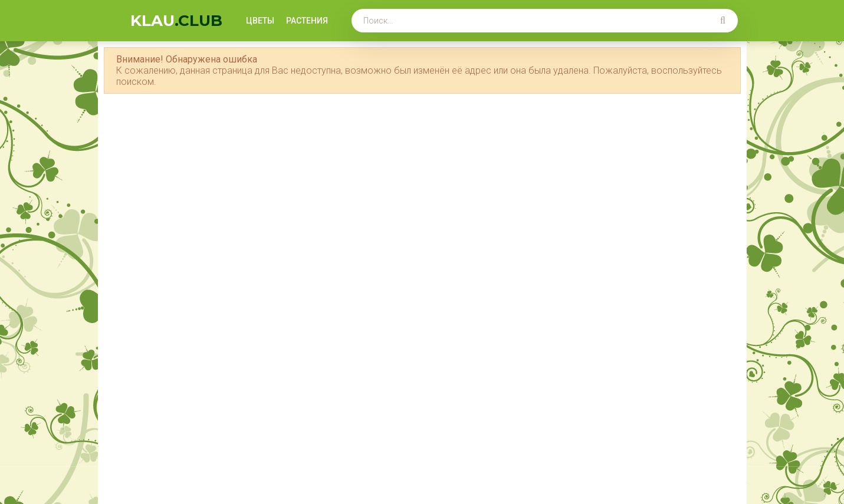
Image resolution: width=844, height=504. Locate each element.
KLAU (176, 21)
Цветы (260, 21)
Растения (307, 21)
